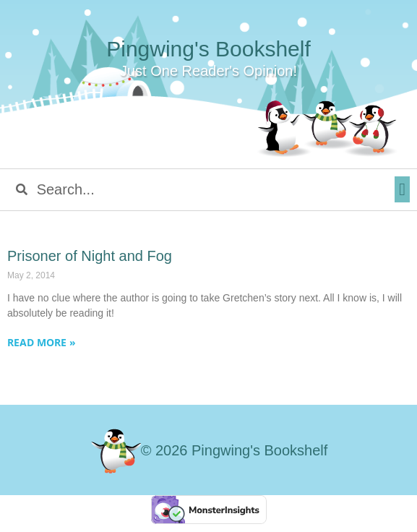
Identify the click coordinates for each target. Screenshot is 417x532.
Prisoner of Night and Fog (90, 256)
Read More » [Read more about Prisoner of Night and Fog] (42, 342)
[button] (402, 189)
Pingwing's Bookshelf (208, 49)
